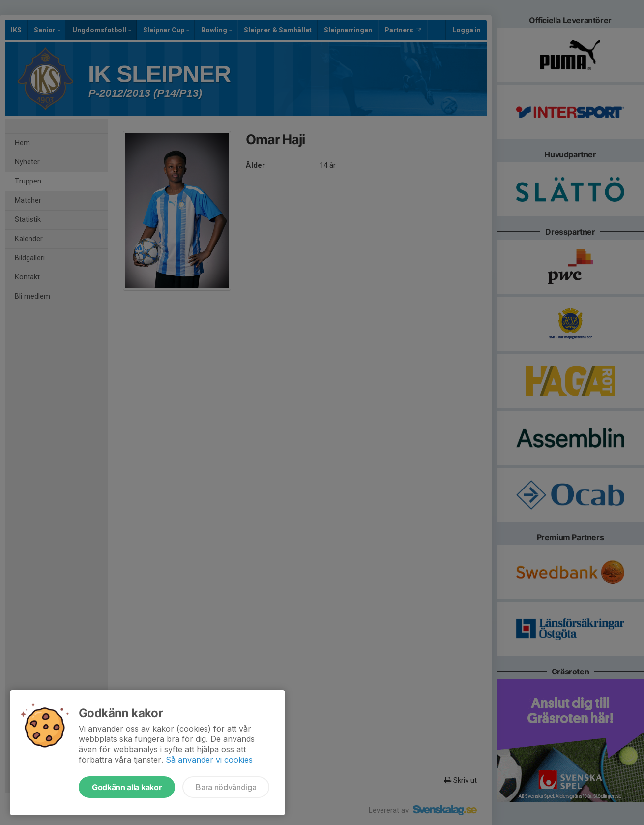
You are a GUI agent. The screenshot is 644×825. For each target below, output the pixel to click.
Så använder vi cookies (209, 760)
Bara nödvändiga (226, 787)
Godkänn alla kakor (127, 787)
